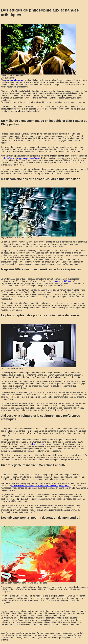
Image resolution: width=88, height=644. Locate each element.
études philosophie (14, 80)
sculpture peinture (37, 444)
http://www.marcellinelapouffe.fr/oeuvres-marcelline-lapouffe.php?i (40, 486)
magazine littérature (63, 281)
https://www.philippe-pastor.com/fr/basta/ (22, 158)
